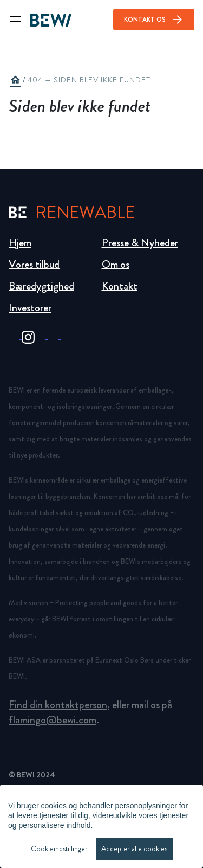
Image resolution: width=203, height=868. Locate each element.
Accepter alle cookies (134, 849)
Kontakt (120, 286)
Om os (116, 264)
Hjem (20, 243)
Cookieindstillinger (59, 849)
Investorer (30, 308)
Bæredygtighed (41, 286)
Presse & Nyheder (140, 243)
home (15, 80)
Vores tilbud (34, 264)
